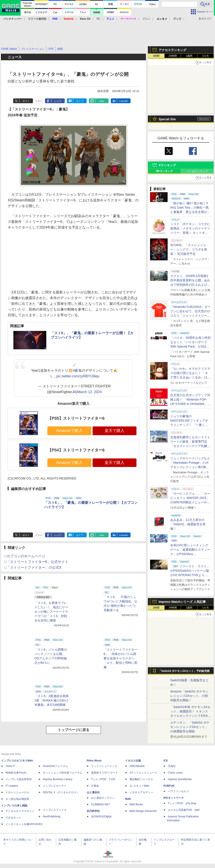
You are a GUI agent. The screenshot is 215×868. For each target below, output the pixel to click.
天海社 (172, 766)
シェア (58, 101)
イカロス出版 (133, 761)
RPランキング (164, 171)
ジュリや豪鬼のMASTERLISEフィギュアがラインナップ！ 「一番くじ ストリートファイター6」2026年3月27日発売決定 (189, 425)
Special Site (167, 119)
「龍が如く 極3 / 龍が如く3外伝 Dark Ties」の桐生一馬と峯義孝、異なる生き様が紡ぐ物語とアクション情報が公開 (190, 212)
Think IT (10, 766)
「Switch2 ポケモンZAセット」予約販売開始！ (184, 672)
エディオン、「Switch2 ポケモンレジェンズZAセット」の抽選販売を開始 (190, 727)
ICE (166, 761)
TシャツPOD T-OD (103, 779)
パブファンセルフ (178, 791)
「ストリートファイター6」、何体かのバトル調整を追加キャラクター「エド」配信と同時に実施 (120, 658)
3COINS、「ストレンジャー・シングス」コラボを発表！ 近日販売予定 (189, 249)
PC (98, 19)
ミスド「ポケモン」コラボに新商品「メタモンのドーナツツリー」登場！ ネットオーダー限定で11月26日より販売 (190, 233)
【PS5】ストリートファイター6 (76, 418)
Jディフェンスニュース (143, 773)
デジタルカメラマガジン (20, 811)
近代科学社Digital (101, 817)
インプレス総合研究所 (19, 779)
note (102, 101)
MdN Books (136, 804)
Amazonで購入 (69, 431)
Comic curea (175, 773)
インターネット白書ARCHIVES (24, 824)
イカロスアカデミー (141, 792)
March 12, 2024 (89, 392)
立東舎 (95, 786)
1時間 (156, 56)
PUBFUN (169, 786)
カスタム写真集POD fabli (184, 810)
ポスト (26, 101)
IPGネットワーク (174, 798)
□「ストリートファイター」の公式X (33, 567)
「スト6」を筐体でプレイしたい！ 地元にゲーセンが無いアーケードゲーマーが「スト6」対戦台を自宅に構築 (51, 612)
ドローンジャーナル (17, 792)
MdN (128, 799)
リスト (39, 101)
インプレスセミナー (55, 786)
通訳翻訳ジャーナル (141, 779)
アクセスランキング (172, 50)
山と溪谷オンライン (103, 798)
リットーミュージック (104, 766)
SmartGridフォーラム (55, 766)
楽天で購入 (115, 431)
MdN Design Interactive (143, 811)
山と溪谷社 (93, 792)
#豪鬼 (77, 370)
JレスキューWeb (139, 786)
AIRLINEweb (137, 766)
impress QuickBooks (180, 779)
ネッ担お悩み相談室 (17, 799)
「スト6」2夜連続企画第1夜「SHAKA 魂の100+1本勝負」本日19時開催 (52, 700)
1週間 (189, 56)
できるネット (13, 818)
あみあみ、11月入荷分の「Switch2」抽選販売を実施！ (188, 524)
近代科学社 (93, 811)
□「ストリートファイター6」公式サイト (36, 562)
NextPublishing (52, 817)
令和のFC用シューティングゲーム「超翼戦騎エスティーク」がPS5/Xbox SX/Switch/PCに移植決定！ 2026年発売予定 (190, 554)
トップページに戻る (73, 730)
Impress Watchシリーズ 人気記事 (182, 602)
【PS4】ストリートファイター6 (76, 450)
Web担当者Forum (16, 773)
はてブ (80, 101)
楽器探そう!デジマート (105, 773)
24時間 (173, 56)
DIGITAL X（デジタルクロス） (61, 792)
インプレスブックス (55, 810)
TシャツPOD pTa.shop (182, 803)
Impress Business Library (58, 779)
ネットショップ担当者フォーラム (63, 773)
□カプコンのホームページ (25, 556)
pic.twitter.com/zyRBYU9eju (78, 376)
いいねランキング (197, 171)
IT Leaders (12, 786)
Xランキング (167, 165)
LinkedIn (124, 101)
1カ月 (206, 56)
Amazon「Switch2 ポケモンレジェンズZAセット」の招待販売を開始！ (189, 696)
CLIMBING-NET (100, 804)
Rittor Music (94, 761)
